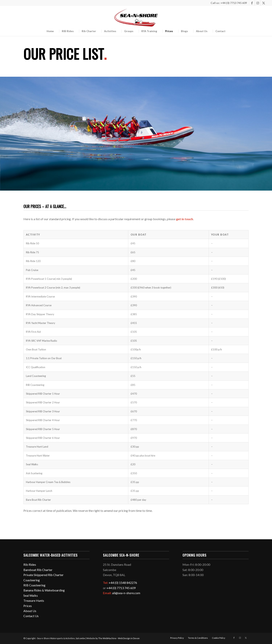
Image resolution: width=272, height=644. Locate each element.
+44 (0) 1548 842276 (123, 583)
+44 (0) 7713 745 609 (121, 588)
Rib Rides (30, 564)
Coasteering (32, 580)
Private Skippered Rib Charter (43, 575)
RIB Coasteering (34, 585)
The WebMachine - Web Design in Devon (119, 638)
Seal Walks (31, 595)
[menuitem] (50, 31)
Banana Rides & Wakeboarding (44, 590)
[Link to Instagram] (258, 3)
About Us (30, 611)
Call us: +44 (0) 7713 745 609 (229, 3)
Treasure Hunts (34, 600)
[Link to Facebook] (252, 3)
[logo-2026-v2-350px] (136, 18)
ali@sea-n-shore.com (126, 593)
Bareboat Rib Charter (38, 570)
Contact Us (31, 616)
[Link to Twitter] (264, 3)
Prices (28, 606)
